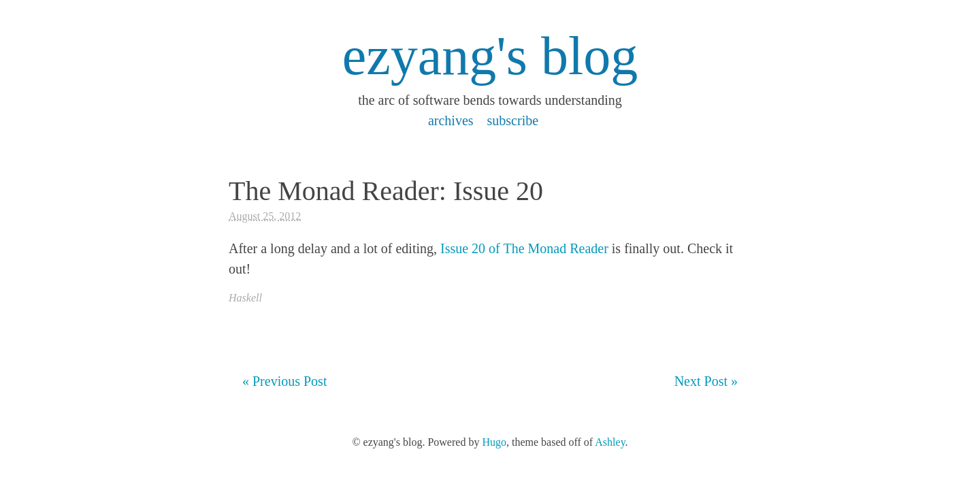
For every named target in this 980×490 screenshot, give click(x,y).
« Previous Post (284, 381)
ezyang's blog (490, 56)
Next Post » (706, 381)
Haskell (245, 298)
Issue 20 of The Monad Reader (524, 248)
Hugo (494, 442)
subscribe (513, 120)
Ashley (610, 442)
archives (451, 120)
